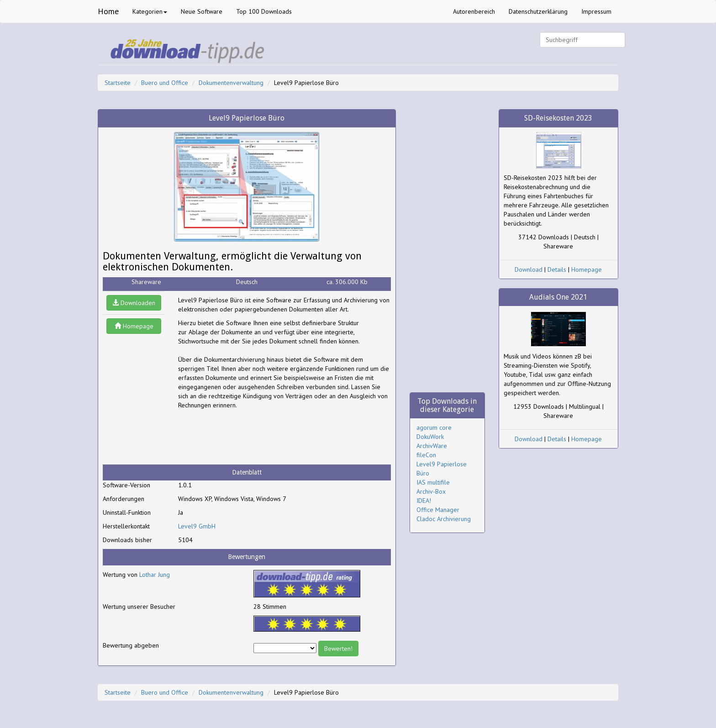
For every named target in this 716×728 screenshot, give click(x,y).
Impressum (596, 11)
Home (108, 11)
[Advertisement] (251, 437)
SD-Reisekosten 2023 (558, 118)
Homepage (134, 326)
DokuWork (430, 437)
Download (529, 269)
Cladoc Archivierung (444, 519)
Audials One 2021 (558, 297)
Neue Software (202, 11)
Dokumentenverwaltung (231, 83)
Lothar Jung (155, 575)
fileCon (426, 455)
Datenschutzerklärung (538, 11)
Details (557, 269)
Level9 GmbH (197, 526)
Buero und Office (165, 83)
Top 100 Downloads (264, 11)
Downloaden (134, 303)
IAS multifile (433, 482)
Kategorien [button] (150, 11)
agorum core (434, 427)
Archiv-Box (431, 491)
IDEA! (424, 501)
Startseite (118, 83)
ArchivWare (432, 446)
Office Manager (438, 510)
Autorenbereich (474, 11)
